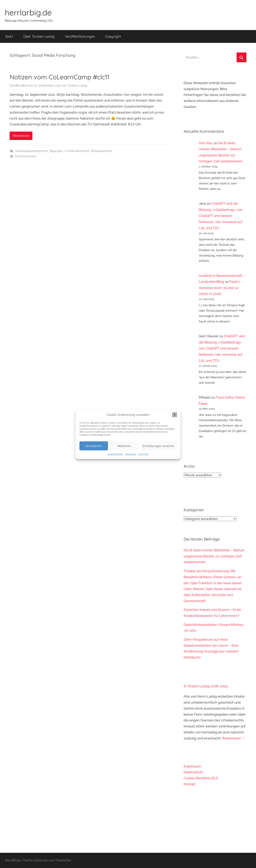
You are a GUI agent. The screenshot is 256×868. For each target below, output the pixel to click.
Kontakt (190, 784)
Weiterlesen (21, 136)
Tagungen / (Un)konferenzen (69, 151)
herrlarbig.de (28, 12)
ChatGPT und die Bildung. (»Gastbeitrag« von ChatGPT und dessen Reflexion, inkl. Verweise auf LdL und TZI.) (221, 216)
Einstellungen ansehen (158, 446)
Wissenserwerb (101, 151)
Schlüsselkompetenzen (31, 151)
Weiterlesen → (233, 738)
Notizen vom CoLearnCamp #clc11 (59, 77)
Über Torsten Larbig (39, 36)
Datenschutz (131, 454)
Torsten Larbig (77, 86)
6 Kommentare (26, 156)
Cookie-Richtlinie (115, 454)
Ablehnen (124, 446)
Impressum (144, 454)
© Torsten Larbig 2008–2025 (206, 686)
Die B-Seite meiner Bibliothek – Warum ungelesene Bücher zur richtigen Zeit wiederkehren (214, 556)
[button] (175, 415)
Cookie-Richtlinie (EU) (201, 778)
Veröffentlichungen (80, 36)
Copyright (113, 36)
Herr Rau (206, 143)
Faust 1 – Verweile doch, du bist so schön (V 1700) (221, 288)
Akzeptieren (94, 446)
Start (9, 36)
